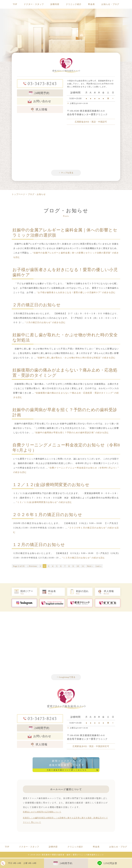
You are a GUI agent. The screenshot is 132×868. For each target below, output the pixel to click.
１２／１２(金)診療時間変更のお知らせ (51, 485)
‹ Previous (32, 567)
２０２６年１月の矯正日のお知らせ (47, 515)
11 (83, 567)
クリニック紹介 (74, 4)
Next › (90, 567)
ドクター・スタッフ (34, 4)
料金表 (91, 4)
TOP (15, 4)
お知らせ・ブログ (110, 4)
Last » (99, 567)
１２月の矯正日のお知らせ (39, 545)
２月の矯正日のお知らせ (37, 305)
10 (78, 567)
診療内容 (55, 4)
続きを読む (76, 293)
